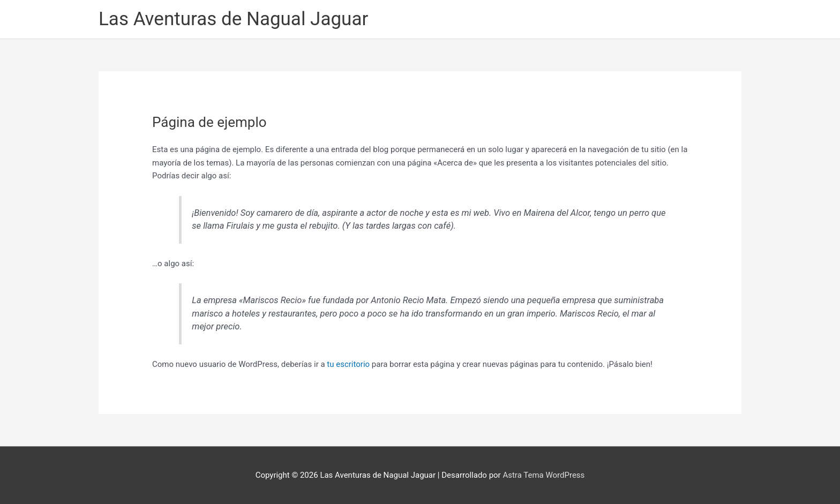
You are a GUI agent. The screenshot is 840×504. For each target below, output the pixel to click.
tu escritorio (348, 364)
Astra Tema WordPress (543, 475)
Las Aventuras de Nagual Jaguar (233, 19)
